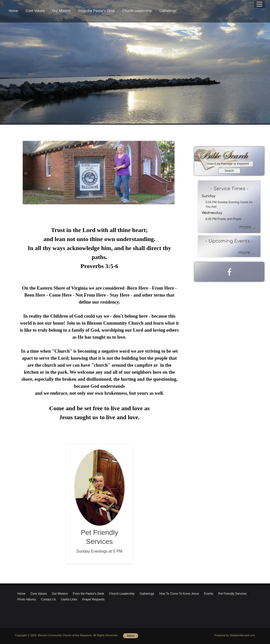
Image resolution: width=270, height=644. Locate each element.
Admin (131, 636)
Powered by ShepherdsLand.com (235, 635)
